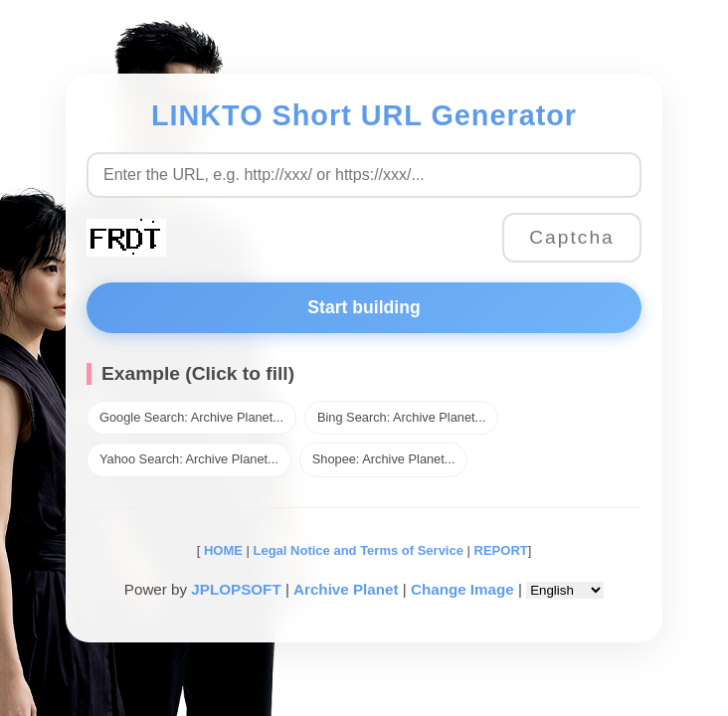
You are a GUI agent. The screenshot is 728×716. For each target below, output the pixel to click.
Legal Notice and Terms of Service (359, 550)
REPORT (501, 550)
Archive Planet (346, 589)
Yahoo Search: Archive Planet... (189, 459)
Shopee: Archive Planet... (384, 459)
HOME (221, 550)
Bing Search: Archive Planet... (401, 417)
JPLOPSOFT (236, 589)
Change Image (462, 589)
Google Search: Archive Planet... (191, 417)
